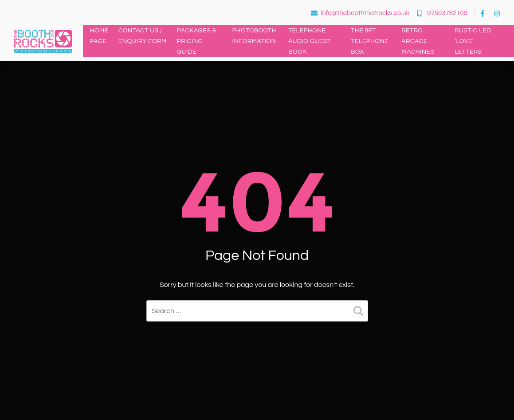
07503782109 (442, 13)
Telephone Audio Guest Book (310, 41)
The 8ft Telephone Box (370, 41)
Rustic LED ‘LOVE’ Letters (473, 41)
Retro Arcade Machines (418, 41)
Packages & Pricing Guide (196, 41)
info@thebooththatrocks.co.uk (360, 13)
